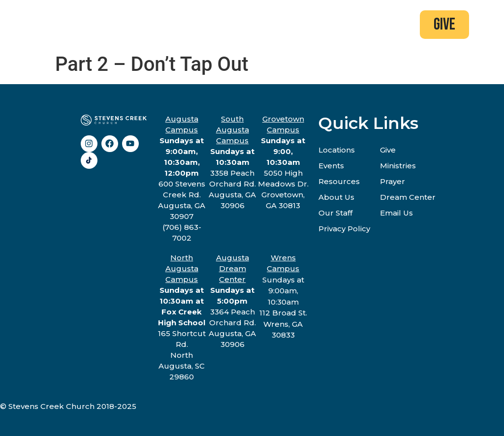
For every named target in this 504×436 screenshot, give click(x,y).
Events (331, 166)
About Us (336, 197)
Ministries (398, 166)
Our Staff (335, 213)
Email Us (396, 213)
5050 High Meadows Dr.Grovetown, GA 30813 (283, 162)
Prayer (393, 181)
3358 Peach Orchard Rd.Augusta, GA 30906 (232, 162)
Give (388, 150)
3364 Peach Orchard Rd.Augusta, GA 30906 (232, 301)
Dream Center (408, 197)
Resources (339, 181)
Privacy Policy (344, 229)
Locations (337, 150)
